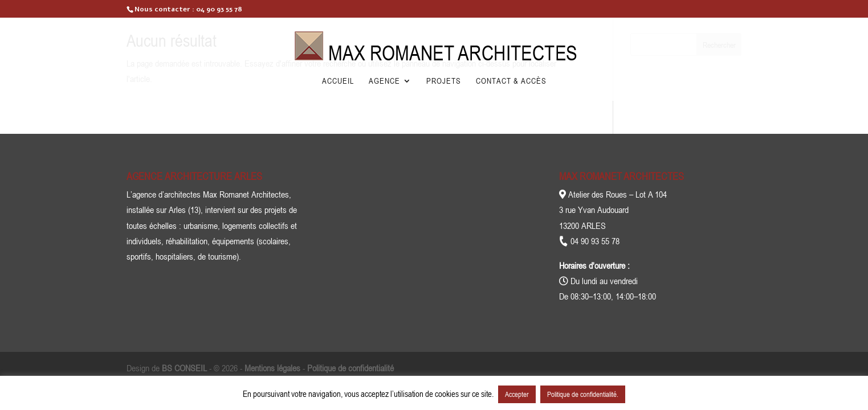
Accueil (338, 81)
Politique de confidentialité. (583, 394)
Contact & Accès (511, 81)
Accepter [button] (517, 394)
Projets (444, 81)
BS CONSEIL (184, 368)
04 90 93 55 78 (219, 9)
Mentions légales (272, 368)
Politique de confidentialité (351, 368)
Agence (384, 81)
